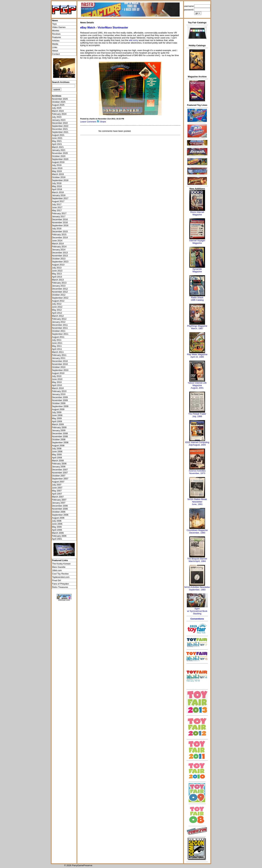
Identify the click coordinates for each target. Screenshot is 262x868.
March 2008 (58, 461)
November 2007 (60, 473)
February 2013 (59, 283)
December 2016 (60, 219)
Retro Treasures (60, 587)
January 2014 (59, 250)
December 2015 (60, 231)
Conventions (197, 619)
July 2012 (57, 304)
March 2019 (58, 174)
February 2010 (59, 391)
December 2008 (60, 433)
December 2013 (60, 253)
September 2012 (60, 298)
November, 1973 (197, 473)
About (55, 51)
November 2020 (60, 153)
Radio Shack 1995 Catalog (197, 299)
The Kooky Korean (61, 564)
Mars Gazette (59, 567)
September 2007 (60, 479)
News (55, 21)
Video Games (59, 27)
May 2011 (57, 346)
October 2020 (59, 156)
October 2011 (59, 331)
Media (55, 44)
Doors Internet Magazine (197, 213)
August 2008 (58, 445)
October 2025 (59, 102)
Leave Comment (88, 122)
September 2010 (60, 370)
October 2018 (59, 177)
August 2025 (58, 105)
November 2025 (60, 99)
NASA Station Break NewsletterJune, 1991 (197, 502)
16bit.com (57, 570)
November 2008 (60, 436)
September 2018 (60, 180)
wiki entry (134, 40)
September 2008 (60, 442)
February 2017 (59, 213)
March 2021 (58, 147)
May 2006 (57, 527)
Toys (54, 24)
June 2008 (57, 451)
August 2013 (58, 265)
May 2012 (57, 310)
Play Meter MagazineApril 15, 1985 (197, 356)
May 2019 (57, 171)
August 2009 (58, 409)
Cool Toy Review (60, 574)
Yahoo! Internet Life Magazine (197, 384)
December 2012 (60, 289)
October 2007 (59, 476)
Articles (56, 41)
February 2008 (59, 464)
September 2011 (60, 334)
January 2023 (59, 120)
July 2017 (57, 204)
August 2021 (58, 135)
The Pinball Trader (197, 414)
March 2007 (58, 497)
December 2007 (60, 470)
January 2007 (59, 503)
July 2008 (57, 448)
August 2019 (58, 162)
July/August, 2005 (197, 445)
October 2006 (59, 512)
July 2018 (57, 183)
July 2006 (57, 521)
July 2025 (57, 108)
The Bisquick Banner (197, 559)
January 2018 (59, 195)
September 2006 (60, 515)
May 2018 (57, 186)
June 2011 (57, 343)
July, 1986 (197, 416)
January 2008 (59, 467)
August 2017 (58, 201)
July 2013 (57, 268)
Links (55, 47)
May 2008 (57, 455)
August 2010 (58, 373)
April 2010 (57, 385)
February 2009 (59, 427)
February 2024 (59, 114)
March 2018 (58, 192)
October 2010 (59, 367)
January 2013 (59, 286)
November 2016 (60, 222)
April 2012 (57, 313)
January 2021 (59, 150)
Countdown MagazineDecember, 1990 (197, 531)
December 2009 (60, 397)
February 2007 (59, 500)
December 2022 (60, 123)
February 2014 (59, 247)
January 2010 (59, 394)
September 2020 (60, 159)
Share (103, 122)
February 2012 (59, 319)
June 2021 (57, 138)
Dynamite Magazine (197, 270)
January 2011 (59, 358)
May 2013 (57, 274)
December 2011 (60, 325)
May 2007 (57, 491)
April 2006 (57, 530)
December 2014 (60, 238)
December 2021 (60, 129)
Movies (56, 31)
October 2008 (59, 439)
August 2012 (58, 301)
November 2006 (60, 509)
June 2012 (57, 307)
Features (57, 37)
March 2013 (58, 280)
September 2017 (60, 198)
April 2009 (57, 421)
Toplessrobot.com (61, 577)
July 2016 (57, 228)
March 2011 (58, 352)
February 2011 (59, 355)
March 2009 (58, 424)
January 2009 (59, 430)
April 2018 (57, 189)
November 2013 (60, 256)
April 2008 (57, 458)
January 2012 (59, 322)
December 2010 (60, 361)
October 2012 (59, 295)
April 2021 (57, 144)
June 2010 (57, 379)
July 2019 (57, 165)
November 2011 (60, 328)
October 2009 (59, 403)
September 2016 (60, 225)
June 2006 (57, 524)
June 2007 (57, 488)
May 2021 (57, 141)
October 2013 (59, 259)
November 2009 (60, 400)
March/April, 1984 (197, 561)
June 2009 (57, 415)
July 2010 (57, 376)
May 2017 (57, 210)
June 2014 (57, 241)
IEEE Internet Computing (197, 442)
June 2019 (57, 168)
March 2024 (58, 111)
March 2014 (58, 244)
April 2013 (57, 277)
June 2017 (57, 207)
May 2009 (57, 418)
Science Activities (197, 471)
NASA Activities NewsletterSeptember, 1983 (197, 588)
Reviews (56, 34)
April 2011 (57, 349)
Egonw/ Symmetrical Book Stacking (197, 611)
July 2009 (57, 412)
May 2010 (57, 382)
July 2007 (57, 485)
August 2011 (58, 337)
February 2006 (59, 536)
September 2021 (60, 132)
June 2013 (57, 271)
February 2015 (59, 234)
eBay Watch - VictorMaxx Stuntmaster (104, 28)
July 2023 (57, 117)
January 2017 (59, 216)
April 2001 (57, 539)
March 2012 (58, 316)
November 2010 (60, 364)
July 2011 (57, 340)
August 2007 (58, 482)
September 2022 (60, 126)
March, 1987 (197, 328)
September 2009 (60, 406)
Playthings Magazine (197, 326)
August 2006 (58, 518)
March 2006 (58, 533)
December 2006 (60, 506)
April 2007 (57, 494)
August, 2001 (197, 388)
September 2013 (60, 262)
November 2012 (60, 292)
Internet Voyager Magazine (197, 242)
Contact (56, 54)
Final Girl (57, 580)
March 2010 (58, 388)
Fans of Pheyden (61, 584)
